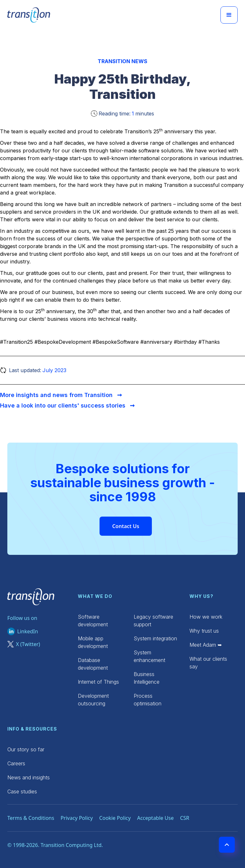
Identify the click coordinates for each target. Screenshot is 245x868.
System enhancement (149, 656)
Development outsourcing (93, 700)
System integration (155, 638)
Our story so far (26, 749)
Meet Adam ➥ (206, 645)
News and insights (29, 777)
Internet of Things (98, 682)
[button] (229, 15)
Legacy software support (153, 621)
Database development (93, 664)
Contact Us (126, 526)
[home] (29, 15)
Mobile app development (93, 642)
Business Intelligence (147, 678)
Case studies (22, 791)
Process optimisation (148, 700)
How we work (206, 617)
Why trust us (204, 631)
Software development (93, 621)
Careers (16, 763)
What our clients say (208, 663)
